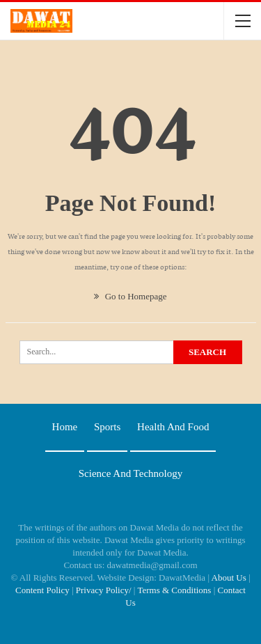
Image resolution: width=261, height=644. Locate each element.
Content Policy (42, 590)
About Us (229, 578)
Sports (107, 427)
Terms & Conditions (174, 590)
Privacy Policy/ (104, 590)
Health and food (173, 427)
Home (65, 427)
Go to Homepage (130, 296)
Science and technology (130, 473)
